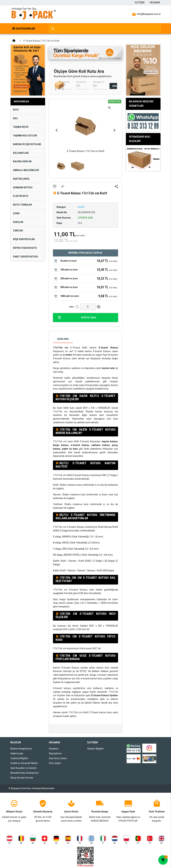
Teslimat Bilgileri (19, 758)
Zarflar (18, 231)
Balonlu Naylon (22, 162)
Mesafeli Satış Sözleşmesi (24, 773)
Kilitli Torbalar (22, 205)
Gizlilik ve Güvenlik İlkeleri (24, 763)
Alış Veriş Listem (58, 758)
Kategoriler (26, 29)
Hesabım (155, 3)
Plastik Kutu (21, 196)
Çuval (16, 213)
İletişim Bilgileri (96, 749)
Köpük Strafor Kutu (25, 248)
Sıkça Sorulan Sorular (22, 778)
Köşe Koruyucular (24, 239)
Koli (15, 118)
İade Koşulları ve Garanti (23, 768)
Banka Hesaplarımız (21, 749)
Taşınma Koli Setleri (25, 136)
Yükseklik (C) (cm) (98, 84)
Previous (57, 130)
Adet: (72, 307)
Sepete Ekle (77, 318)
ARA (115, 86)
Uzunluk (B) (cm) (64, 84)
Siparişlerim (55, 754)
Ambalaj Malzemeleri (26, 170)
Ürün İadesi (55, 763)
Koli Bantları (21, 153)
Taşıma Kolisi (21, 127)
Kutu (16, 110)
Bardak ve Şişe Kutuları (27, 144)
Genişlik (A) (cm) (81, 84)
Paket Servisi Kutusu (26, 257)
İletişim (140, 3)
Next (114, 130)
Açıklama (63, 339)
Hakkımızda (17, 754)
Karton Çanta (21, 179)
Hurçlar (18, 222)
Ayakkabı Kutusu (23, 188)
